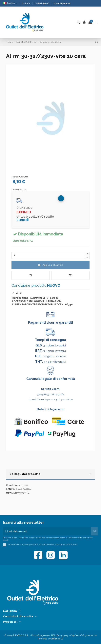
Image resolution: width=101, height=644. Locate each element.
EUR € (26, 3)
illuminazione (20, 298)
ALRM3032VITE (39, 298)
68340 (69, 304)
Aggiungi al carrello (50, 265)
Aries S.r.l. (57, 639)
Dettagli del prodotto (50, 474)
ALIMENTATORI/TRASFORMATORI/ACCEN (38, 304)
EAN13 (10, 489)
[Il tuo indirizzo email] (47, 531)
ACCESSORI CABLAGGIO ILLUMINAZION (37, 301)
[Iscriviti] (94, 531)
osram (54, 298)
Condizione (13, 485)
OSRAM (24, 177)
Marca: (15, 177)
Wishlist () (42, 3)
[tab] (50, 474)
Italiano (11, 3)
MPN (9, 493)
